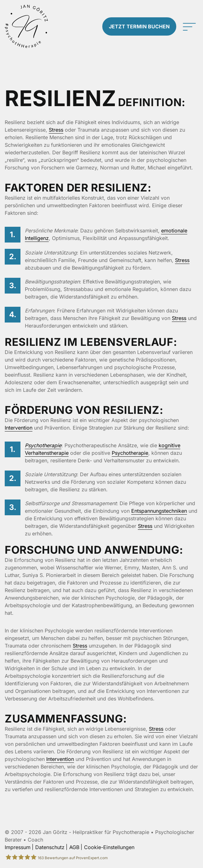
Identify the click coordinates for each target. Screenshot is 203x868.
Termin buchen (139, 26)
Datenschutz (50, 847)
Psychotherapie (43, 445)
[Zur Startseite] (26, 26)
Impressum (18, 847)
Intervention (19, 428)
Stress (56, 130)
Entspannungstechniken (159, 511)
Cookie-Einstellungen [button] (109, 847)
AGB (74, 847)
